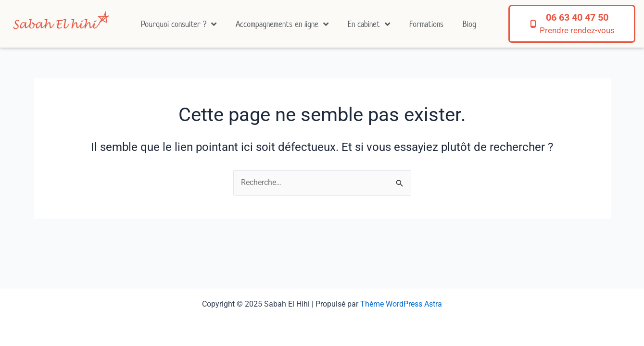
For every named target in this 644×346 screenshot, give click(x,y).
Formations (426, 24)
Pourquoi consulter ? (179, 24)
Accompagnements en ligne (282, 24)
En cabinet (369, 24)
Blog (469, 24)
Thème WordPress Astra (401, 304)
